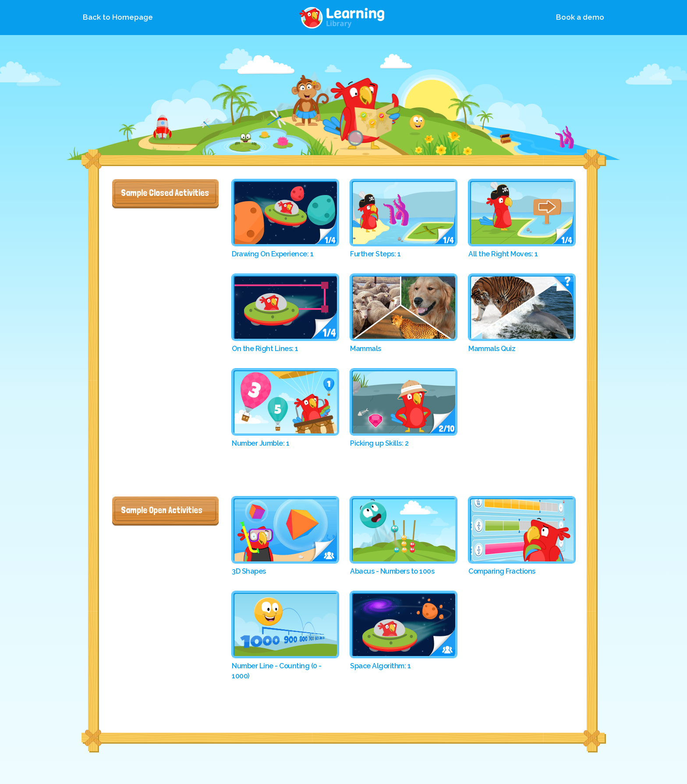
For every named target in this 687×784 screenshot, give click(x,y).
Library (343, 18)
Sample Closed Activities (165, 192)
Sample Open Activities (162, 510)
